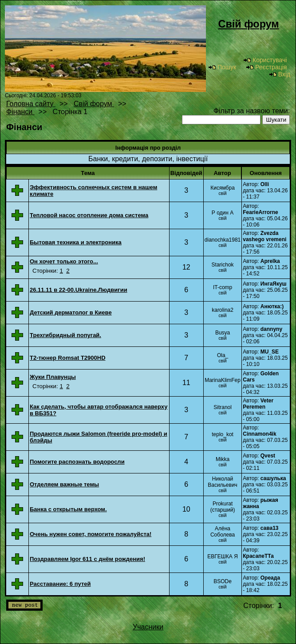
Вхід (280, 74)
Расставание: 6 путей (60, 584)
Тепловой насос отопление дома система (89, 215)
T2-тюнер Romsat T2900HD (68, 358)
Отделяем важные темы (64, 484)
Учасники (148, 627)
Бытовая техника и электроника (76, 242)
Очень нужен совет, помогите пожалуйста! (91, 534)
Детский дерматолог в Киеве (71, 312)
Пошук (222, 67)
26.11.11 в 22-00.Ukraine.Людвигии (79, 290)
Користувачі (265, 60)
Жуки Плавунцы (53, 377)
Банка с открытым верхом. (68, 509)
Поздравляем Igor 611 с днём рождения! (87, 559)
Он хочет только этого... (64, 261)
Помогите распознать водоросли (77, 462)
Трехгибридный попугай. (65, 335)
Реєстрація (266, 67)
